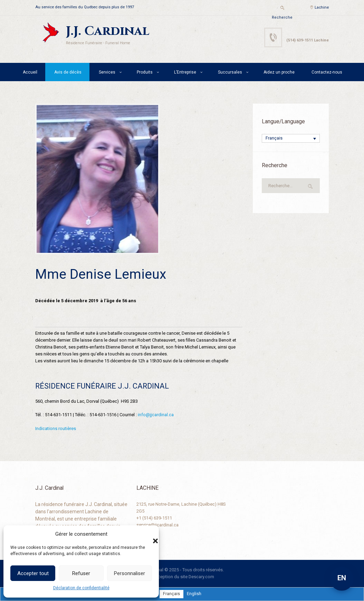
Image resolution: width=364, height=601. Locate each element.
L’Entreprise (185, 72)
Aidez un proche (279, 72)
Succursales (230, 72)
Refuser (81, 573)
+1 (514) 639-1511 (154, 518)
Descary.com (202, 577)
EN (342, 578)
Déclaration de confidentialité (81, 588)
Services (107, 72)
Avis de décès (68, 72)
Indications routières (56, 428)
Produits (145, 72)
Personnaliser (130, 573)
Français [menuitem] (274, 139)
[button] (149, 534)
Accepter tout (33, 573)
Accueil (30, 72)
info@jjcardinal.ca (156, 415)
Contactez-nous (327, 72)
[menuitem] (291, 139)
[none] (291, 139)
